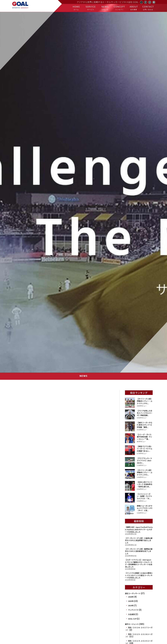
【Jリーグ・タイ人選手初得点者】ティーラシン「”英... (144, 437)
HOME (76, 8)
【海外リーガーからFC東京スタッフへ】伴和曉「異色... (145, 425)
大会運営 (132, 614)
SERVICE (91, 8)
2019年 (131, 606)
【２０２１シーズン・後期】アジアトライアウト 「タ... (144, 496)
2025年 (131, 601)
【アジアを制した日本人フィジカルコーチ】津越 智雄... (145, 413)
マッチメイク (133, 610)
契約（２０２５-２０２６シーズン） (139, 635)
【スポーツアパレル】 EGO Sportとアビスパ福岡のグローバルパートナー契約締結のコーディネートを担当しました (139, 563)
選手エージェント (132, 624)
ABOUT (134, 8)
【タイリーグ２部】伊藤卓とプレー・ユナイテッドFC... (145, 401)
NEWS (105, 8)
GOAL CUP (132, 619)
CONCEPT (119, 8)
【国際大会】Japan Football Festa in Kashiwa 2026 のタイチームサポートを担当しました (139, 529)
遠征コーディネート (133, 593)
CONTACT (148, 8)
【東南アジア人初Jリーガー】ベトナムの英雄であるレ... (145, 449)
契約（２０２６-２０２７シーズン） (139, 629)
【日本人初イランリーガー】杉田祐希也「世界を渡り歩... (145, 484)
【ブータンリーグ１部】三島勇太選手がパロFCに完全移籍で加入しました (139, 540)
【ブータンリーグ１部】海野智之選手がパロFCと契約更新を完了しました (139, 551)
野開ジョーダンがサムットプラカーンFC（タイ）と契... (145, 508)
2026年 (131, 597)
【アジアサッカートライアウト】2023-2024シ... (144, 461)
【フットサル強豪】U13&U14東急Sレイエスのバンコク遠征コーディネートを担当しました (139, 575)
